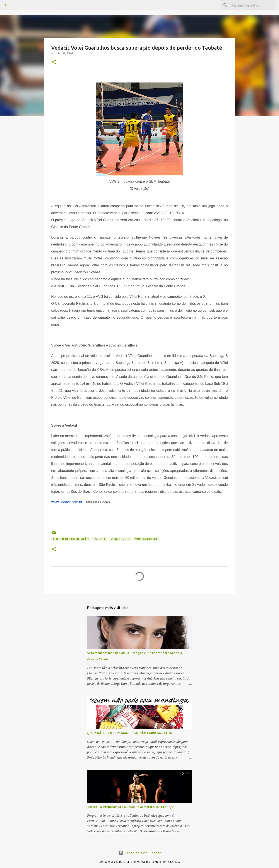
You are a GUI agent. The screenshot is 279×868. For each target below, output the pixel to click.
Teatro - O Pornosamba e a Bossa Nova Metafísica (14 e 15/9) (131, 807)
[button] (54, 62)
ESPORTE (100, 539)
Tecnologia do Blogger (140, 853)
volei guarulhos (147, 539)
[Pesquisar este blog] (253, 5)
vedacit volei (120, 539)
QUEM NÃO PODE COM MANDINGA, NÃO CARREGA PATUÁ (130, 733)
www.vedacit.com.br (67, 502)
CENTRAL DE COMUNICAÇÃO (71, 539)
